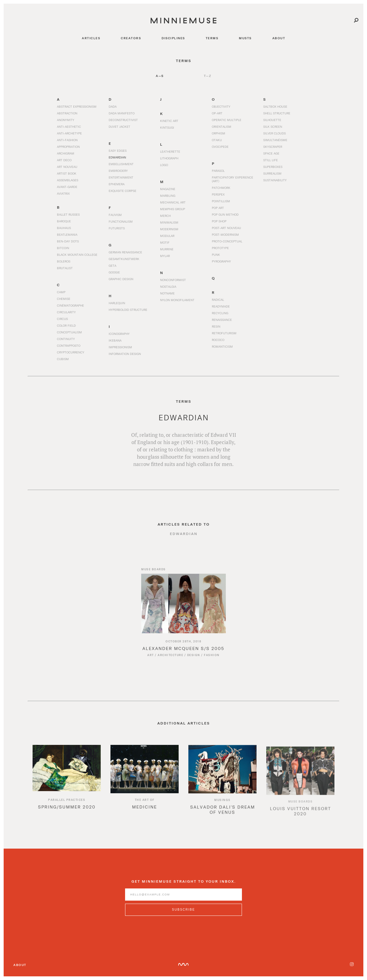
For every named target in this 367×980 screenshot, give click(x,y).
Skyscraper (273, 147)
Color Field (66, 329)
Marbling (168, 196)
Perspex (218, 194)
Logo (164, 165)
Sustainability (275, 180)
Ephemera (117, 184)
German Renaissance (125, 256)
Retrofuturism (224, 337)
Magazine (168, 189)
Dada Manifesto (122, 113)
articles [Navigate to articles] (91, 38)
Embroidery (118, 171)
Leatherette (170, 151)
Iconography (119, 337)
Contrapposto (69, 349)
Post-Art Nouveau (226, 228)
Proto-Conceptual (227, 241)
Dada (113, 106)
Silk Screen (273, 127)
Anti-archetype (69, 133)
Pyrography (221, 261)
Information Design (125, 357)
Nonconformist (173, 283)
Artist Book (67, 173)
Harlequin (117, 307)
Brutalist (65, 268)
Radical (218, 303)
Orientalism (222, 127)
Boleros (64, 261)
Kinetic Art (169, 121)
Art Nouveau (67, 167)
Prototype (220, 248)
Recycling (220, 317)
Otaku (217, 140)
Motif (165, 242)
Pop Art (218, 208)
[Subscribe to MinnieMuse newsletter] (183, 913)
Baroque (64, 221)
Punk (216, 255)
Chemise (64, 302)
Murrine (167, 249)
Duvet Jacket (119, 127)
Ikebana (115, 344)
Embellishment (121, 164)
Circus (62, 322)
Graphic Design (121, 283)
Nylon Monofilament (177, 304)
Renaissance (222, 323)
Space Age (271, 153)
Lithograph (169, 158)
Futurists (117, 228)
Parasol (218, 171)
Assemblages (68, 180)
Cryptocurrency (71, 356)
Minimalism (169, 222)
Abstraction (67, 113)
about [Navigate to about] (279, 38)
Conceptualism (69, 336)
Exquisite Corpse (122, 191)
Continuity (66, 342)
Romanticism (222, 350)
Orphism (218, 133)
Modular (167, 236)
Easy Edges (118, 151)
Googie (114, 276)
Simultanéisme (275, 140)
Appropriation (68, 147)
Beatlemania (67, 235)
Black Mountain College (77, 255)
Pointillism (221, 201)
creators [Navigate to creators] (131, 38)
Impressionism (120, 351)
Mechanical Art (173, 202)
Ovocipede (220, 147)
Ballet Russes (68, 214)
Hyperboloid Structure (128, 313)
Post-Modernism (225, 235)
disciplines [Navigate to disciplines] (173, 38)
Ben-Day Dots (68, 241)
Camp (61, 296)
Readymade (221, 310)
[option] (67, 786)
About (20, 965)
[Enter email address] (183, 898)
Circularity (66, 316)
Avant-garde (67, 187)
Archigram (66, 153)
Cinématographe (70, 309)
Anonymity (66, 120)
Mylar (165, 256)
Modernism (169, 229)
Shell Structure (277, 113)
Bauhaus (64, 228)
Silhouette (272, 120)
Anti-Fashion (67, 140)
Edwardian (117, 157)
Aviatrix (63, 193)
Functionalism (121, 221)
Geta (112, 269)
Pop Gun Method (225, 214)
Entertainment (121, 177)
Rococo (218, 343)
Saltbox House (275, 106)
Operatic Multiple (227, 120)
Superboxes (273, 167)
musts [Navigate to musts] (245, 38)
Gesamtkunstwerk (124, 262)
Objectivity (221, 106)
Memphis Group (173, 209)
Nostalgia (168, 290)
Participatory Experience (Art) (232, 179)
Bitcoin (63, 248)
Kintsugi (167, 127)
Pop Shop (219, 221)
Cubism (63, 363)
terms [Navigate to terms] (212, 38)
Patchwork (221, 188)
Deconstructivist (123, 120)
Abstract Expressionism (77, 106)
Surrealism (272, 173)
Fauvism (115, 215)
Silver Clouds (274, 133)
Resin (216, 330)
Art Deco (64, 160)
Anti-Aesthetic (69, 127)
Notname (167, 297)
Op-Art (217, 113)
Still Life (271, 160)
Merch (165, 216)
